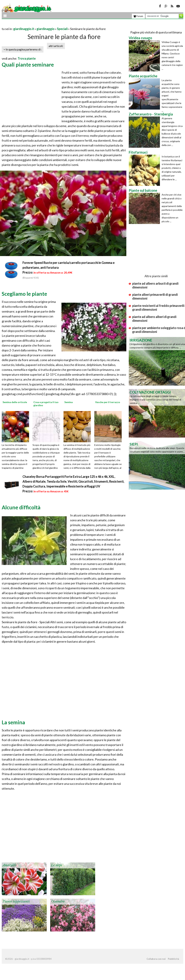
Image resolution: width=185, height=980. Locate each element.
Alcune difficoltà (21, 507)
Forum (138, 16)
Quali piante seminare (28, 64)
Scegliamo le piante (24, 294)
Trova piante (27, 58)
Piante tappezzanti (16, 901)
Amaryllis (10, 865)
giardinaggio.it (24, 29)
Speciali (62, 29)
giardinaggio (46, 29)
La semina (13, 722)
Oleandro (58, 901)
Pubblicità (173, 959)
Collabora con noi (156, 959)
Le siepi (57, 865)
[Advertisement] (42, 25)
